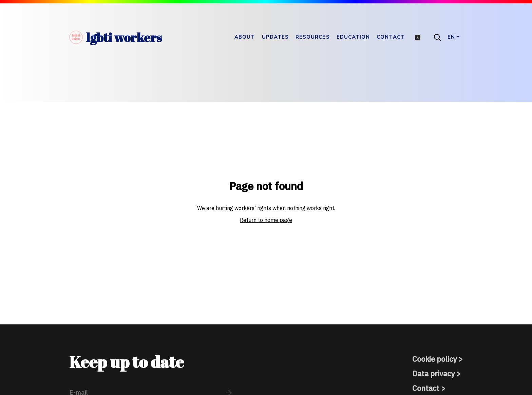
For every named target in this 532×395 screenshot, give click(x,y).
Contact (391, 37)
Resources (313, 37)
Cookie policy (434, 359)
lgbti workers (116, 37)
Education (353, 37)
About (245, 37)
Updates (275, 37)
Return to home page (266, 220)
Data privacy (433, 373)
